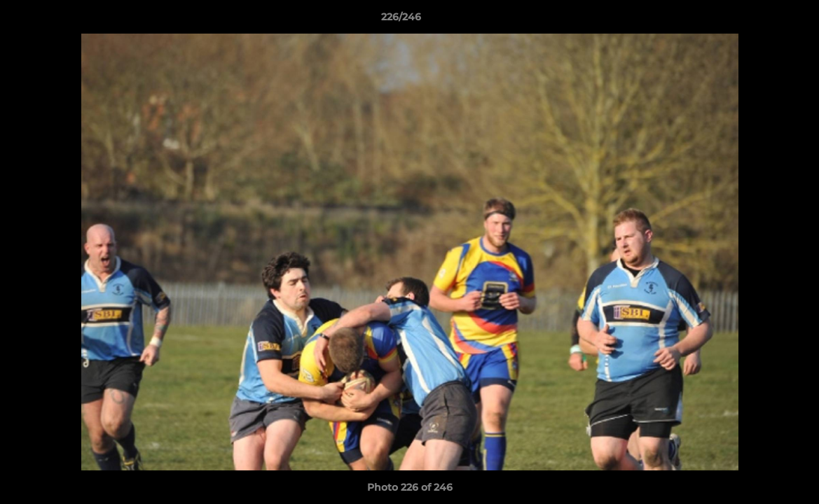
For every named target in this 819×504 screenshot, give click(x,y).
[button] (760, 20)
